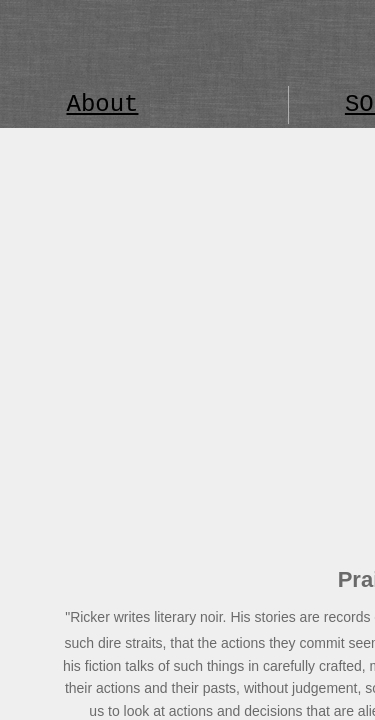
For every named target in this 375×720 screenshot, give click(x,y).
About (102, 104)
